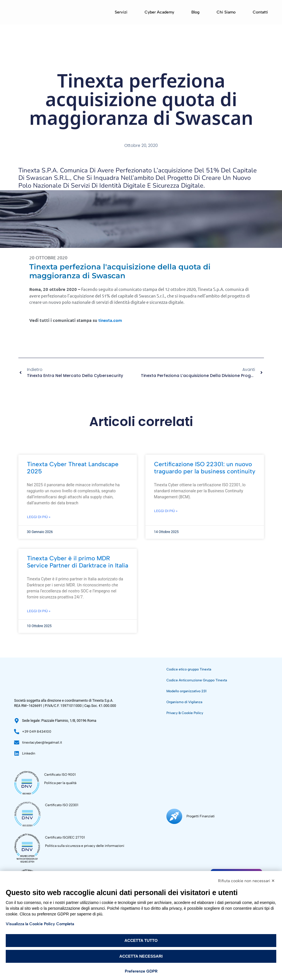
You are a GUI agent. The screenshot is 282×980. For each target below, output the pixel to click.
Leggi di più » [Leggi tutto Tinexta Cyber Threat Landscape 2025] (39, 517)
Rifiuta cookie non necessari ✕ (246, 881)
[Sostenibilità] (227, 866)
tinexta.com (110, 320)
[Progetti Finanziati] (174, 866)
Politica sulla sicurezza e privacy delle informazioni (85, 846)
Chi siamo (226, 12)
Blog (195, 12)
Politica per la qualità (60, 783)
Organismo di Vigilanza (184, 702)
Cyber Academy (159, 12)
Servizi (121, 12)
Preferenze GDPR (141, 971)
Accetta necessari (141, 956)
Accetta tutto (141, 940)
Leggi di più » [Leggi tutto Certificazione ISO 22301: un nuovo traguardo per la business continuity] (166, 511)
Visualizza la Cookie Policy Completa (40, 924)
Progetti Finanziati (201, 866)
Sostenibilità (247, 863)
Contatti (260, 12)
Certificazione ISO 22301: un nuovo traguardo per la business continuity (205, 468)
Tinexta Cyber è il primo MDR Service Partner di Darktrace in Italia (78, 562)
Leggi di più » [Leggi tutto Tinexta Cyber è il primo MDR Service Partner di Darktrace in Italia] (39, 611)
